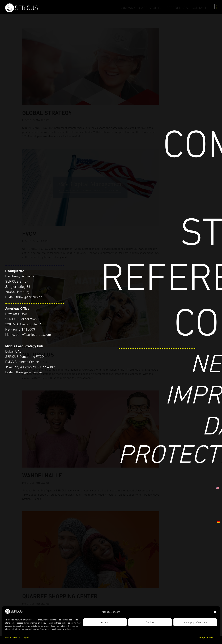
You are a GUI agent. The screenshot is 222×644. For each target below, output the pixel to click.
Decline (150, 622)
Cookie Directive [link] (12, 638)
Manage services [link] (206, 638)
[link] (53, 11)
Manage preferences (195, 622)
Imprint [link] (26, 638)
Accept (105, 622)
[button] (215, 612)
